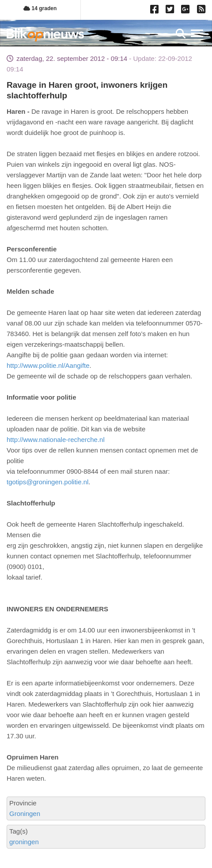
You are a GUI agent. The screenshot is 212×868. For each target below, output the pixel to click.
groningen (24, 842)
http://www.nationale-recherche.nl (56, 440)
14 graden (40, 8)
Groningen (25, 814)
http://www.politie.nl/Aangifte (48, 365)
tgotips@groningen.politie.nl (47, 482)
